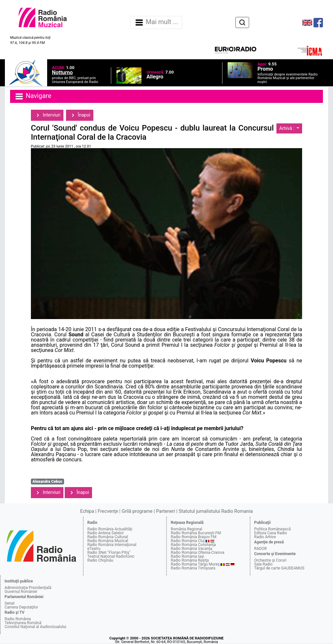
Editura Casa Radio (271, 533)
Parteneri (166, 511)
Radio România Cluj (188, 541)
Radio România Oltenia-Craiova (198, 553)
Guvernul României (21, 592)
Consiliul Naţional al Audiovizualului (35, 627)
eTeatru (94, 549)
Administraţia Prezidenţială (28, 588)
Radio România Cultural (108, 537)
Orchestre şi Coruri (270, 560)
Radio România (18, 619)
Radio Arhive (265, 537)
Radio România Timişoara (193, 568)
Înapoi (80, 115)
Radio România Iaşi (187, 556)
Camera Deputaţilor (21, 607)
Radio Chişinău (100, 560)
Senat (10, 603)
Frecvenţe (108, 511)
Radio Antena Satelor (106, 533)
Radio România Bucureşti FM (196, 533)
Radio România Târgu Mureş (195, 564)
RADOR (261, 549)
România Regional (186, 529)
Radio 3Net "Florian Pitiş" (109, 553)
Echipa (87, 511)
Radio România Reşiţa (190, 560)
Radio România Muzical (108, 541)
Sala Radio (264, 564)
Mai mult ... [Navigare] (156, 22)
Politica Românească (273, 529)
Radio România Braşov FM (193, 537)
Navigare (33, 96)
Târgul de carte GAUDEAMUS (279, 568)
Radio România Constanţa (193, 545)
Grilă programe (137, 511)
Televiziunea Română (23, 623)
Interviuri (47, 115)
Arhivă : (287, 128)
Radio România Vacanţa (192, 549)
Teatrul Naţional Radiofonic (111, 556)
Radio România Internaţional (112, 545)
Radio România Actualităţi (110, 529)
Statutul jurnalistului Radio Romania (216, 511)
